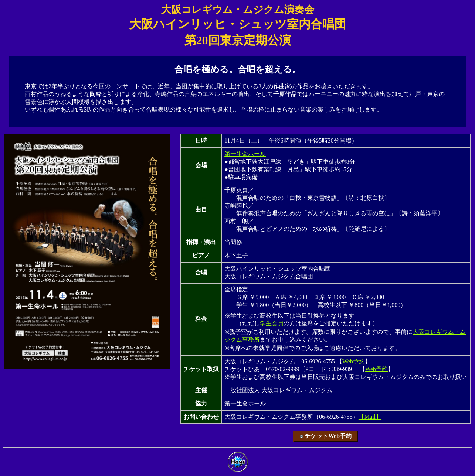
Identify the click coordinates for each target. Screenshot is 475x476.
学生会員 (272, 323)
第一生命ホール (245, 154)
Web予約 (354, 361)
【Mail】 (370, 417)
